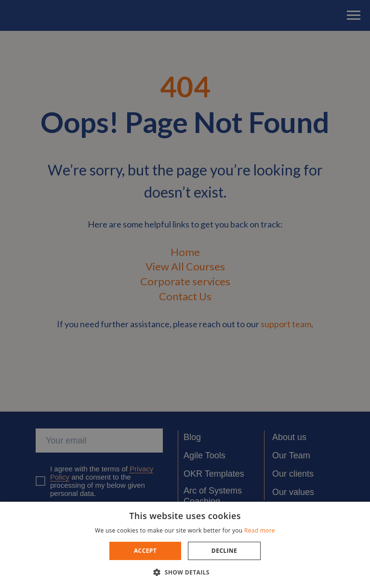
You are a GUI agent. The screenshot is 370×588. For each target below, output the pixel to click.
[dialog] (185, 294)
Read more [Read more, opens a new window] (260, 530)
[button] (185, 572)
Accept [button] (145, 551)
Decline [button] (224, 551)
